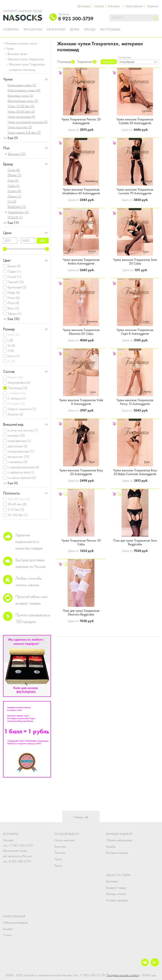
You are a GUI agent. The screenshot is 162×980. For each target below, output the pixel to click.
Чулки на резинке (21, 117)
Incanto (15, 191)
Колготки (60, 847)
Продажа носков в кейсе (123, 975)
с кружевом (18, 462)
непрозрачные (19, 441)
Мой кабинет (134, 6)
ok (43, 241)
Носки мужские (65, 840)
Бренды (90, 29)
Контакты (114, 6)
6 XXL (13, 335)
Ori (12, 201)
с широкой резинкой (23, 467)
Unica (14, 356)
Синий (14, 277)
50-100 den (18, 515)
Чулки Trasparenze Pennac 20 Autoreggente (81, 121)
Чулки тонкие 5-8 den (24, 132)
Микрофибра (19, 383)
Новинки (11, 29)
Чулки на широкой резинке (28, 122)
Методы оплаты (116, 894)
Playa (13, 303)
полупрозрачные (21, 451)
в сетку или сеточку (23, 430)
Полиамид (18, 388)
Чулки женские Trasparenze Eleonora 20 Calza (81, 332)
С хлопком (17, 398)
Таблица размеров (15, 922)
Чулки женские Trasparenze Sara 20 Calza (135, 262)
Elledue (15, 175)
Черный (16, 282)
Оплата (99, 6)
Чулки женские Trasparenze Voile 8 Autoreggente (81, 402)
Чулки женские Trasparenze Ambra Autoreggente (81, 262)
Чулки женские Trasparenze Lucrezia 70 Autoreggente (135, 191)
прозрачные (18, 457)
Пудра (14, 271)
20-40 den (17, 504)
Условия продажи (117, 900)
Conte (14, 170)
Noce (14, 298)
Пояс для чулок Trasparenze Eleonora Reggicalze (81, 612)
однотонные (18, 446)
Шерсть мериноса (22, 409)
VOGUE (15, 217)
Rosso (13, 308)
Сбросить (109, 62)
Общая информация (119, 840)
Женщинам (33, 29)
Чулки (58, 859)
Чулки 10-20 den (21, 106)
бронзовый (17, 287)
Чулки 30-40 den (21, 111)
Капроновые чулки (22, 85)
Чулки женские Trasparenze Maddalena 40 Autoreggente (81, 191)
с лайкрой (17, 393)
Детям (75, 29)
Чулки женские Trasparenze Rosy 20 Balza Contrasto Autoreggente (135, 472)
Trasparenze (18, 212)
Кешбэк (111, 847)
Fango (14, 292)
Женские (17, 154)
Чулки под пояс (20, 127)
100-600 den (19, 499)
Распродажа (110, 29)
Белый (14, 266)
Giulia (14, 186)
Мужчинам (56, 29)
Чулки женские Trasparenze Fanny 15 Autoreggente (135, 402)
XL (11, 361)
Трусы (58, 865)
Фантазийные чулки (23, 101)
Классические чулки (24, 90)
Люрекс (15, 377)
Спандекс (16, 404)
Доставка (84, 6)
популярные (127, 62)
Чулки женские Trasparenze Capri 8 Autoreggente (135, 332)
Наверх (79, 817)
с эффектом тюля (21, 472)
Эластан (15, 414)
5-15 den (16, 510)
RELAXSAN (17, 207)
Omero (14, 196)
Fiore (13, 180)
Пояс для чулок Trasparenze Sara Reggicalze (135, 542)
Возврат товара (116, 888)
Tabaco (15, 314)
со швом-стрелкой (22, 478)
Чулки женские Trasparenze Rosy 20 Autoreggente (81, 472)
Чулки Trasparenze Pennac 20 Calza (81, 542)
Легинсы (60, 853)
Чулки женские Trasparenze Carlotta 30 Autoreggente (135, 121)
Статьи (8, 935)
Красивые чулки (20, 96)
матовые (16, 435)
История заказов (117, 853)
